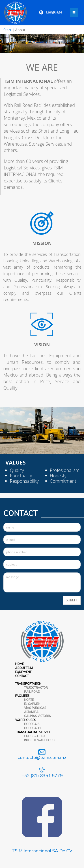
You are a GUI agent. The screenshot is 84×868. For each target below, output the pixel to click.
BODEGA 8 (32, 724)
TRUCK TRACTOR (36, 688)
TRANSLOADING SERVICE (33, 732)
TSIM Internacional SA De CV (42, 851)
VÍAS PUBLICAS (35, 708)
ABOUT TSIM (24, 668)
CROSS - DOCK (35, 736)
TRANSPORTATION (28, 684)
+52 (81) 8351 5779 (42, 775)
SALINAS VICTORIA (38, 716)
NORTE (29, 700)
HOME (19, 664)
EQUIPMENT (23, 672)
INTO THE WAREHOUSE (40, 740)
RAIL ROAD (32, 692)
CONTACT (22, 676)
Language (51, 12)
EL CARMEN (32, 704)
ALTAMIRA (31, 712)
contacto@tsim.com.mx (42, 757)
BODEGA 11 (33, 728)
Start (7, 30)
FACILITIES (22, 696)
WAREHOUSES (26, 720)
